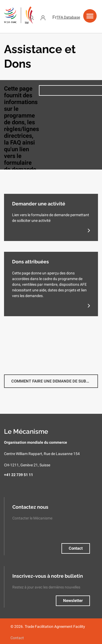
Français (54, 17)
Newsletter (73, 601)
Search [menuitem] (32, 18)
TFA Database (68, 17)
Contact (76, 548)
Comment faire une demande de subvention (55, 381)
